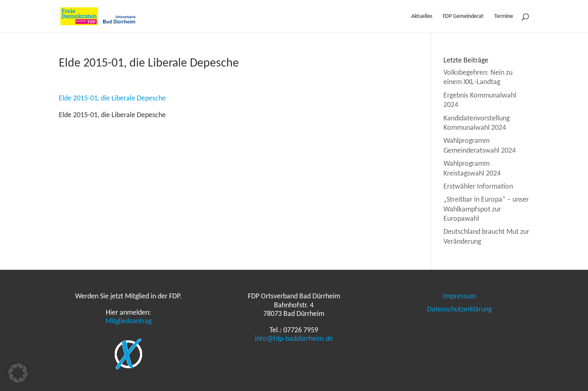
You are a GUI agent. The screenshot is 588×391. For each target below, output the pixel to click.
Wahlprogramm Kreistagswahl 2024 (472, 168)
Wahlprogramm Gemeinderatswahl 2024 (480, 145)
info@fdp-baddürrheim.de (294, 338)
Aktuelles (422, 17)
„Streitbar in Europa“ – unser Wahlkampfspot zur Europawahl (486, 209)
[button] (18, 373)
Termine (503, 17)
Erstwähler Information (478, 186)
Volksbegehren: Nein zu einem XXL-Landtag (478, 77)
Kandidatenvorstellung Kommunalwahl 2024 (477, 123)
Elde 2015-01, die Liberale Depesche (112, 98)
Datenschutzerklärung (459, 309)
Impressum (459, 296)
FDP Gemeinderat (463, 17)
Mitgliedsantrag (128, 321)
